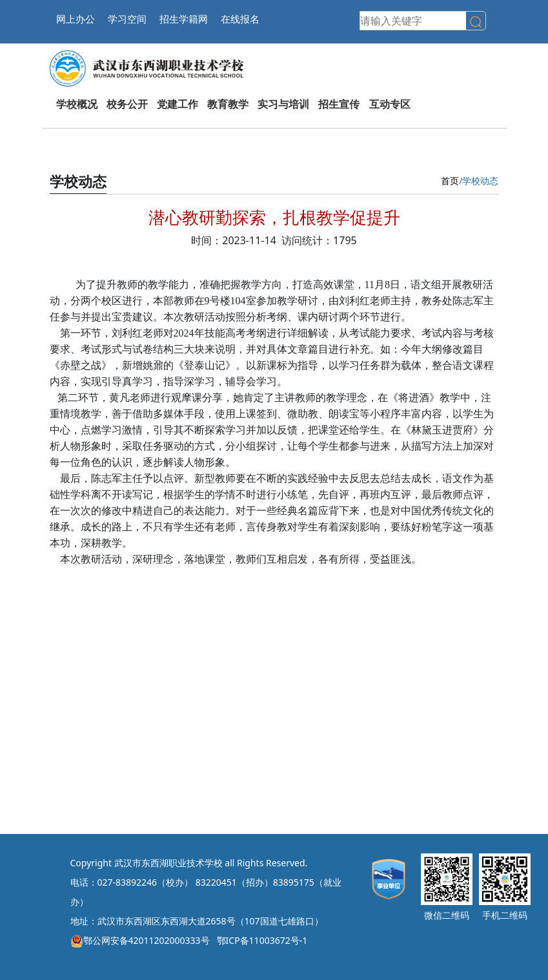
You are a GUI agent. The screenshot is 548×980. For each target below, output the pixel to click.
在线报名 (240, 19)
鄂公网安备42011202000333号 (140, 940)
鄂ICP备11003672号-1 (262, 940)
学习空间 (127, 19)
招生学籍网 (184, 19)
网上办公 (76, 19)
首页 (450, 181)
